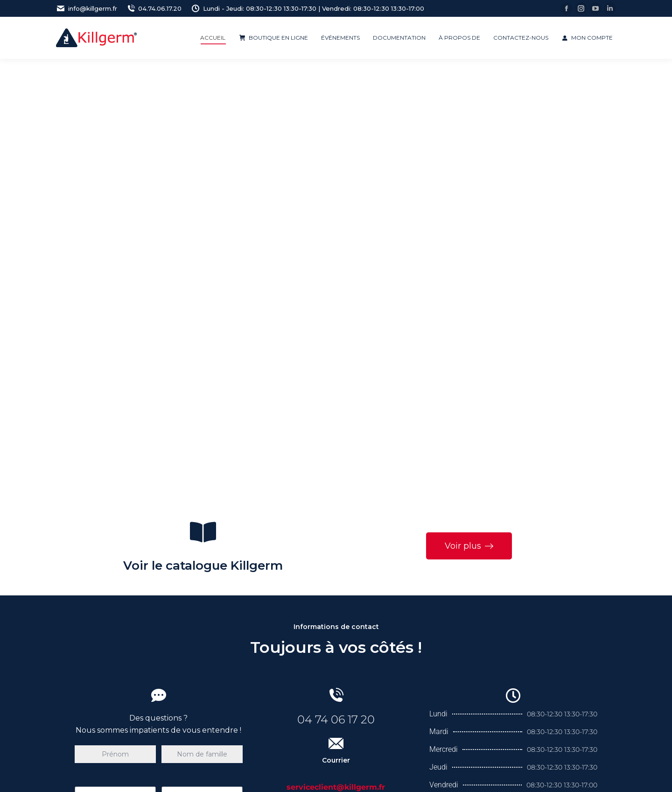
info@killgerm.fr (87, 9)
